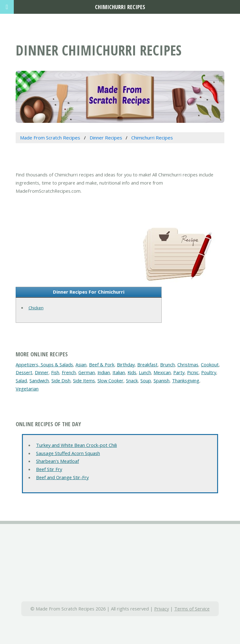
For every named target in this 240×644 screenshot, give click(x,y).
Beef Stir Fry (49, 469)
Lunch (145, 372)
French (69, 372)
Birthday (126, 364)
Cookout (210, 364)
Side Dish (61, 380)
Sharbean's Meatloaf (57, 461)
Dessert (24, 372)
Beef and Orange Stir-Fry (62, 477)
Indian (104, 372)
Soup (146, 380)
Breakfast (147, 364)
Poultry (209, 372)
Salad (21, 380)
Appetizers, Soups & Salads (44, 364)
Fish (55, 372)
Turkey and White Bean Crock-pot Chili (76, 445)
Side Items (84, 380)
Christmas (188, 364)
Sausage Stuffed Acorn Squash (68, 453)
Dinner (42, 372)
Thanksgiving (186, 380)
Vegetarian (27, 389)
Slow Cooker (110, 380)
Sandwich (39, 380)
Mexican (162, 372)
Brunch (167, 364)
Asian (81, 364)
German (87, 372)
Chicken (36, 308)
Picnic (193, 372)
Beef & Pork (102, 364)
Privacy (162, 609)
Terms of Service (192, 609)
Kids (132, 372)
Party (179, 372)
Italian (119, 372)
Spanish (162, 380)
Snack (132, 380)
